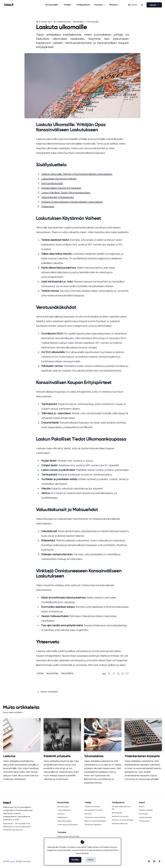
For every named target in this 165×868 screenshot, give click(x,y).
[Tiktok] (154, 861)
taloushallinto (79, 22)
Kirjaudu (154, 5)
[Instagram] (149, 861)
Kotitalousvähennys (120, 823)
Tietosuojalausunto (23, 823)
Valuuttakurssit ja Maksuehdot (58, 197)
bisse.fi (7, 803)
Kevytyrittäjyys (63, 806)
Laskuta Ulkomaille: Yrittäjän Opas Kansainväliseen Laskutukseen (77, 174)
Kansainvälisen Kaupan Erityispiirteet (61, 188)
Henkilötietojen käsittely (13, 830)
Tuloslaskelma (94, 756)
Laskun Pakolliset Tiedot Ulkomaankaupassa (66, 193)
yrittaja (40, 673)
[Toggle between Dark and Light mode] (142, 5)
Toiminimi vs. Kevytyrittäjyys (123, 820)
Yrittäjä (68, 5)
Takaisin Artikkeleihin (48, 692)
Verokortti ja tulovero (120, 816)
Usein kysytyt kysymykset (67, 825)
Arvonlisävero (117, 813)
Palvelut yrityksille (146, 810)
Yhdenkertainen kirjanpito (142, 756)
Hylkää (90, 860)
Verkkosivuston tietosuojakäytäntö (17, 827)
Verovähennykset (64, 821)
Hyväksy (75, 860)
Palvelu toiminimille (92, 806)
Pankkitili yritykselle (57, 756)
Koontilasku (143, 814)
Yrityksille (100, 5)
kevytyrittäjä (52, 673)
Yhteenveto (48, 206)
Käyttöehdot (8, 823)
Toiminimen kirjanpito (93, 825)
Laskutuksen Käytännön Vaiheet (59, 179)
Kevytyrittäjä (52, 5)
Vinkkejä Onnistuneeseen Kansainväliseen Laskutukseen (72, 202)
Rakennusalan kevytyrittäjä (68, 836)
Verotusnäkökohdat (52, 183)
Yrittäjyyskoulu (83, 5)
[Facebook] (159, 861)
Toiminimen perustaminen (95, 817)
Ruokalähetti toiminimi (94, 810)
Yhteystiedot (144, 821)
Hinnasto (114, 5)
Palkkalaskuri (62, 817)
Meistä (142, 806)
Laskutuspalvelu (64, 810)
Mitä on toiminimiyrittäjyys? (96, 821)
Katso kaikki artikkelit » (13, 712)
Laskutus (9, 756)
